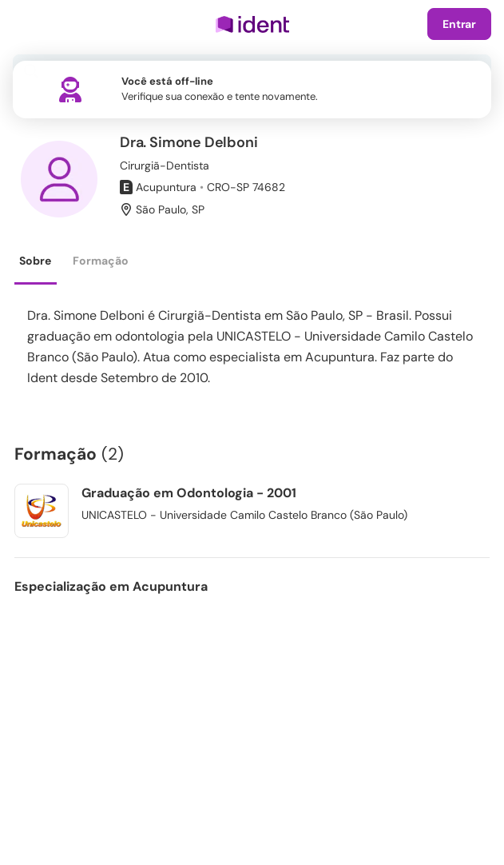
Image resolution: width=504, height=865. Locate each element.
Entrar (459, 24)
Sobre (35, 261)
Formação (101, 261)
